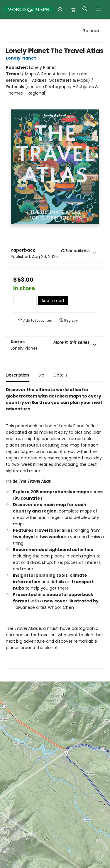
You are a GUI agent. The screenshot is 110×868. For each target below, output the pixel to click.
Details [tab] (61, 375)
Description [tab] (17, 375)
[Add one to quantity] (33, 301)
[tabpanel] (55, 528)
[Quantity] (25, 301)
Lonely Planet (22, 58)
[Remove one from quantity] (17, 301)
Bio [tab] (41, 375)
